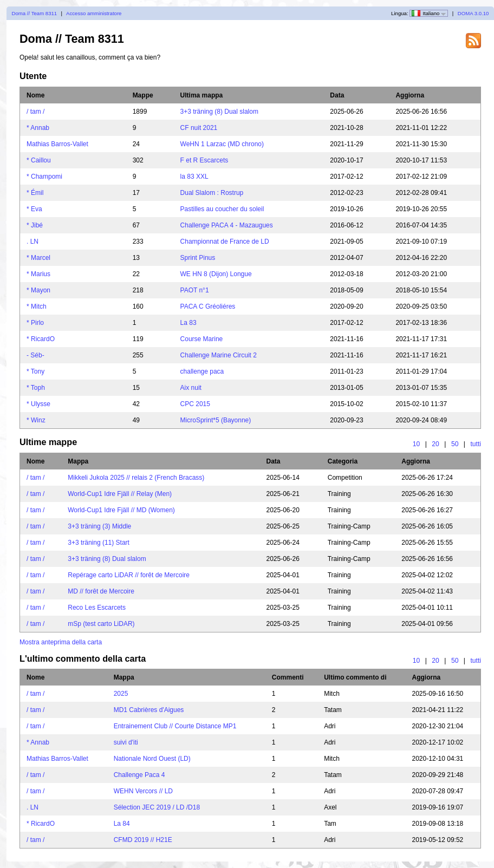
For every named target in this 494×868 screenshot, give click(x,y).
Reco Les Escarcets (97, 608)
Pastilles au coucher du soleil (222, 209)
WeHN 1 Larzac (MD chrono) (222, 144)
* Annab (38, 128)
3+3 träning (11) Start (99, 543)
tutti (476, 444)
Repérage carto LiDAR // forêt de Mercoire (129, 575)
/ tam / (35, 112)
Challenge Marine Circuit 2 (219, 355)
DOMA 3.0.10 (473, 13)
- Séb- (35, 355)
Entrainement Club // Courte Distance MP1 (175, 726)
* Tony (35, 371)
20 (435, 444)
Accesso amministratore (94, 13)
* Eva (34, 209)
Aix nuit (191, 388)
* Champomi (44, 177)
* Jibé (35, 225)
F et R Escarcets (204, 160)
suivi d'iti (126, 742)
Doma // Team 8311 (35, 13)
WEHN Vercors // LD (143, 791)
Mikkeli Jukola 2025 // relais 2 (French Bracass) (136, 478)
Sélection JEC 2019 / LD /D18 (157, 807)
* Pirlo (35, 323)
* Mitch (37, 306)
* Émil (35, 193)
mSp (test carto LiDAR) (101, 624)
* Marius (38, 274)
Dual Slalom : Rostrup (212, 193)
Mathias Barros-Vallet (57, 144)
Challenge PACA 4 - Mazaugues (227, 225)
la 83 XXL (194, 177)
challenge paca (202, 371)
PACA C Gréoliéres (208, 306)
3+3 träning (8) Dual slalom (219, 112)
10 (417, 444)
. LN (32, 242)
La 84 (122, 824)
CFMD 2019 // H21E (143, 840)
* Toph (36, 388)
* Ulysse (38, 404)
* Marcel (38, 258)
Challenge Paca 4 (139, 775)
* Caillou (39, 160)
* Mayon (38, 290)
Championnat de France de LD (225, 242)
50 (455, 444)
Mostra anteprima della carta (61, 642)
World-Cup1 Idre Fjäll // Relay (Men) (120, 494)
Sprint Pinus (198, 258)
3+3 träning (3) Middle (99, 526)
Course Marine (202, 339)
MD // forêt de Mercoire (101, 591)
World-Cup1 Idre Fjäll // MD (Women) (121, 510)
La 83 (188, 323)
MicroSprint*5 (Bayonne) (216, 420)
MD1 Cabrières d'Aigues (149, 710)
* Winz (36, 420)
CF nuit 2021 (199, 128)
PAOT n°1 (195, 290)
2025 (121, 694)
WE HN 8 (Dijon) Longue (216, 274)
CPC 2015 (195, 404)
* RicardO (41, 339)
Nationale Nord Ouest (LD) (152, 759)
